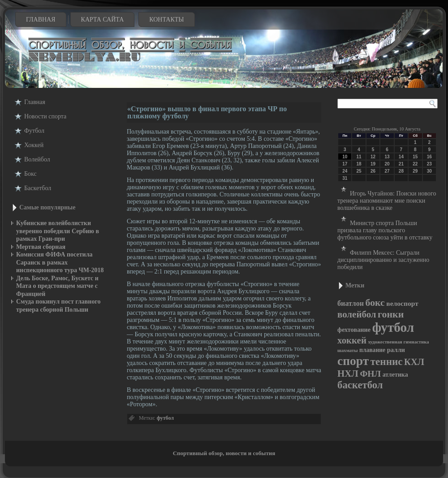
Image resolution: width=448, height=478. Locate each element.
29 (415, 171)
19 (373, 164)
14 (401, 157)
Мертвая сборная (41, 247)
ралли (396, 350)
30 (429, 171)
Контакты (166, 20)
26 (373, 171)
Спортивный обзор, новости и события (224, 453)
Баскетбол (38, 188)
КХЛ (414, 362)
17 (345, 164)
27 (387, 171)
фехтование (354, 330)
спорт (353, 361)
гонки (391, 314)
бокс (375, 303)
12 (373, 157)
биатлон (351, 303)
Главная (41, 20)
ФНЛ (370, 374)
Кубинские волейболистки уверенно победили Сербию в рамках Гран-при (58, 231)
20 (387, 164)
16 (429, 157)
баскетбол (360, 385)
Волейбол (37, 159)
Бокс (30, 174)
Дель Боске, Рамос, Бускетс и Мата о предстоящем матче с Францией (57, 286)
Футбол (34, 131)
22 (415, 164)
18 (359, 164)
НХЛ (348, 374)
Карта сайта (103, 20)
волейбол (357, 314)
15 (415, 157)
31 (345, 178)
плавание (372, 350)
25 (359, 171)
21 (401, 164)
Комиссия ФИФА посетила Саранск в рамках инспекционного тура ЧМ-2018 (60, 262)
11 (359, 157)
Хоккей (34, 145)
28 (401, 171)
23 (429, 164)
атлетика (395, 375)
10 (345, 157)
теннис (387, 361)
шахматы (347, 350)
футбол (165, 418)
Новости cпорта (45, 116)
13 (387, 157)
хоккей (352, 340)
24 (345, 171)
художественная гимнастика (398, 342)
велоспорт (402, 303)
